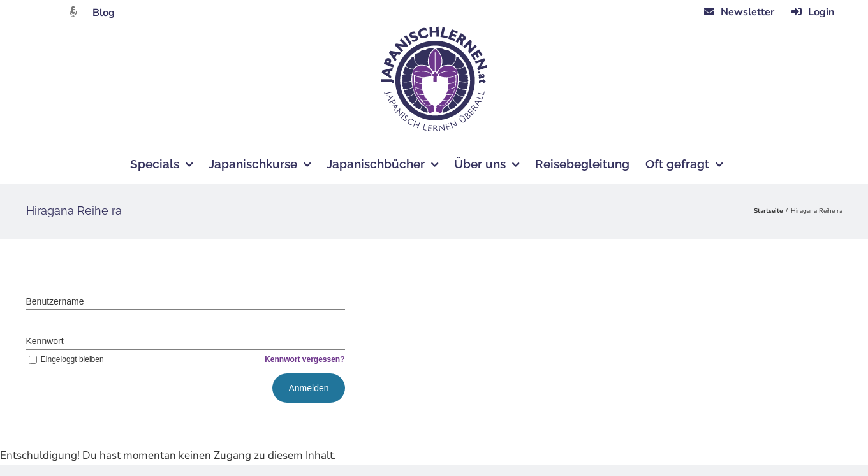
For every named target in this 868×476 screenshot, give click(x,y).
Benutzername (55, 301)
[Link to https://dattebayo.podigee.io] (73, 12)
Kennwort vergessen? (305, 359)
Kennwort (45, 341)
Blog (104, 13)
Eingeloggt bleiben (65, 359)
